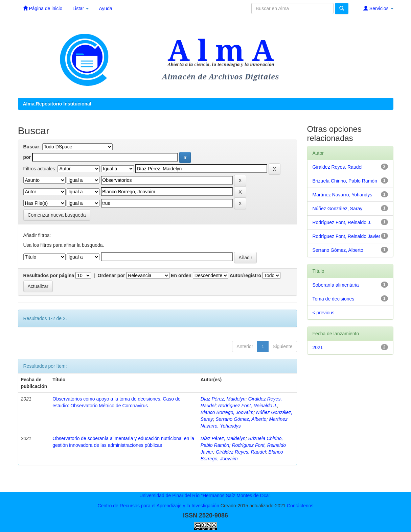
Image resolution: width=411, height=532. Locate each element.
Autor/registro (245, 275)
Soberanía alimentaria (336, 285)
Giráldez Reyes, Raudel (241, 452)
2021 (318, 347)
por (27, 157)
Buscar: (32, 147)
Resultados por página (49, 275)
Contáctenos (300, 506)
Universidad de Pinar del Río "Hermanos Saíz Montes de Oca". (206, 495)
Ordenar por (111, 275)
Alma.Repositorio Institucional (57, 104)
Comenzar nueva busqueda (57, 215)
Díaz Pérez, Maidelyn (223, 399)
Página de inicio (43, 8)
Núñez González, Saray (338, 209)
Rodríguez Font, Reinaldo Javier (347, 236)
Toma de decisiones (334, 299)
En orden (181, 275)
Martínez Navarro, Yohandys (342, 195)
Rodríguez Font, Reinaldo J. (248, 406)
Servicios (378, 8)
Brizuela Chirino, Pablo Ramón (345, 181)
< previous (324, 313)
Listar (81, 8)
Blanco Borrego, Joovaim (227, 412)
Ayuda (105, 8)
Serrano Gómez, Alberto (241, 419)
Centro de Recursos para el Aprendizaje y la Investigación (158, 506)
